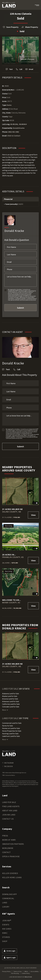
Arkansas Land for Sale (11, 701)
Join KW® (7, 920)
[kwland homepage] (9, 753)
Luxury (6, 907)
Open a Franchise (11, 856)
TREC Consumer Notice (9, 775)
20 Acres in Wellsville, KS (10, 555)
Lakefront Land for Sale (11, 736)
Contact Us (8, 819)
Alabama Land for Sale (11, 694)
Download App (9, 894)
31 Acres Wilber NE (12, 509)
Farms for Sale (8, 726)
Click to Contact (14, 136)
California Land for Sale (11, 704)
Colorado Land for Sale (11, 707)
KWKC (5, 933)
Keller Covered (10, 873)
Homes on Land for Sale (11, 728)
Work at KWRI (9, 840)
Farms (9, 105)
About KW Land (10, 811)
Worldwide (8, 848)
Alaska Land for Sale (10, 696)
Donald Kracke (19, 128)
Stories (6, 937)
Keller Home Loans (12, 877)
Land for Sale (9, 802)
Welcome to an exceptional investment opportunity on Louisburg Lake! (11, 600)
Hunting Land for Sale (10, 734)
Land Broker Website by (20, 977)
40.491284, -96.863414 (18, 124)
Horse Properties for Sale (12, 731)
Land (5, 903)
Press (5, 836)
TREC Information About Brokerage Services (14, 773)
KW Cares (7, 929)
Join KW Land (9, 815)
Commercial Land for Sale (12, 723)
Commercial (8, 898)
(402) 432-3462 (13, 132)
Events (6, 925)
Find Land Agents (11, 806)
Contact (6, 852)
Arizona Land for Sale (10, 699)
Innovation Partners (13, 844)
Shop (5, 941)
